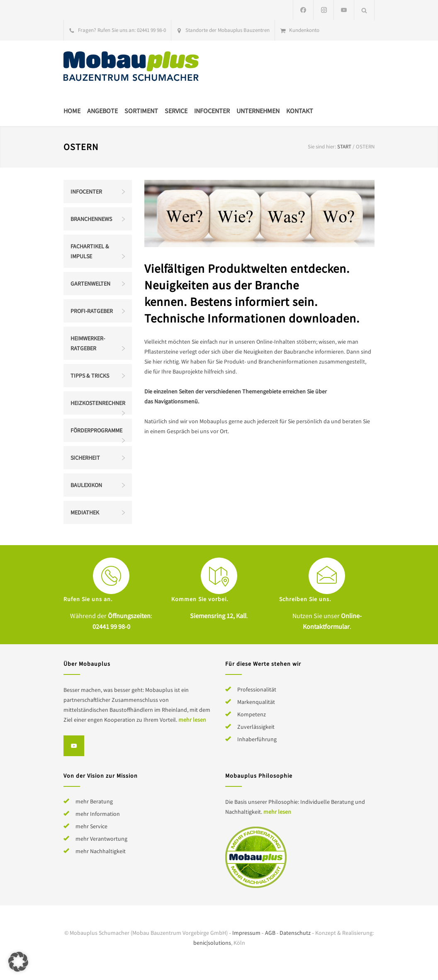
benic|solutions (212, 943)
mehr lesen (192, 720)
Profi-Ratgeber (92, 311)
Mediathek (85, 512)
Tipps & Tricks (90, 376)
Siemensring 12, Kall (218, 616)
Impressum (246, 933)
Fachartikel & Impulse (90, 251)
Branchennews (91, 219)
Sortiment (141, 111)
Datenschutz (295, 933)
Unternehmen (258, 111)
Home (72, 111)
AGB (270, 933)
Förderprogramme (96, 430)
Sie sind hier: (322, 147)
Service (176, 111)
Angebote (102, 111)
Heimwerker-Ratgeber (88, 343)
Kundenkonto (304, 30)
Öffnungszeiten (129, 616)
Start (344, 147)
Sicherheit (85, 458)
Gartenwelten (90, 284)
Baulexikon (86, 485)
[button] (18, 962)
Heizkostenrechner (98, 403)
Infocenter (212, 111)
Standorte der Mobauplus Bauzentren (228, 30)
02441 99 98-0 (151, 30)
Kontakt (300, 111)
